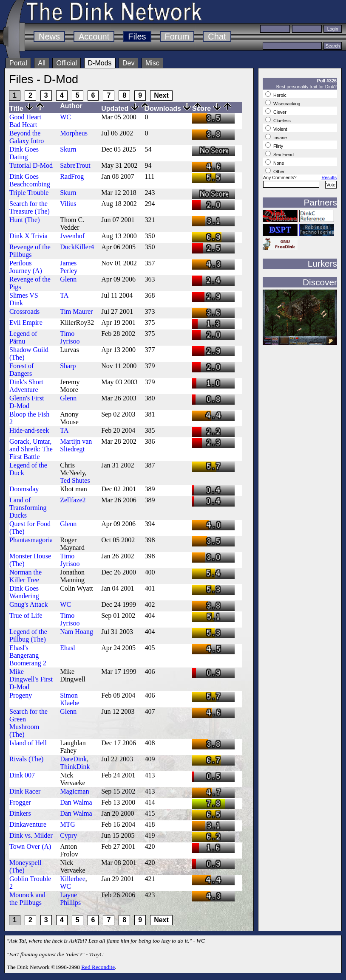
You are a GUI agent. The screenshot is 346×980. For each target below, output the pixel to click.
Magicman (74, 791)
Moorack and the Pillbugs (27, 899)
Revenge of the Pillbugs (30, 251)
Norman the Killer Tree (26, 576)
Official (67, 63)
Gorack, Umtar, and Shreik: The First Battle (31, 449)
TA (64, 295)
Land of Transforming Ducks (28, 508)
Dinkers (20, 813)
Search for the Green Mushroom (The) (28, 723)
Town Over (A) (30, 846)
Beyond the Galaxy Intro (27, 137)
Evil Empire (26, 322)
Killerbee (73, 879)
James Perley (69, 267)
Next (161, 95)
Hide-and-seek (29, 430)
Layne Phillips (70, 899)
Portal (18, 63)
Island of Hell (28, 743)
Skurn (68, 149)
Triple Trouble (29, 193)
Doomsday (24, 489)
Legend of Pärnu (23, 337)
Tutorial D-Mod (31, 165)
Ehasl (68, 648)
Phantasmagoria (31, 540)
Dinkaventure (28, 824)
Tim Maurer (76, 311)
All (42, 63)
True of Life (26, 615)
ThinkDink (75, 767)
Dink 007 (22, 775)
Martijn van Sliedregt (76, 445)
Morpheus (74, 133)
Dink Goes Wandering (24, 592)
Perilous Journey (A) (26, 267)
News (49, 37)
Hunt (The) (25, 220)
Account (94, 37)
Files (137, 37)
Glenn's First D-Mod (27, 402)
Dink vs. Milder (31, 835)
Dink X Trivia (28, 236)
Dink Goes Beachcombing (30, 180)
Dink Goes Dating (24, 153)
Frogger (20, 802)
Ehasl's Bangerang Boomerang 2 (28, 655)
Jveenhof (72, 236)
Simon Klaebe (69, 699)
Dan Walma (76, 802)
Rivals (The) (26, 759)
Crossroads (24, 311)
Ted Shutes (75, 480)
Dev (128, 63)
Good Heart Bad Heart (25, 121)
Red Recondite (98, 967)
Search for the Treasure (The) (30, 207)
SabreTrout (75, 165)
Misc (152, 63)
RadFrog (72, 176)
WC (65, 117)
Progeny (21, 695)
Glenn (68, 279)
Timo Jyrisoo (70, 337)
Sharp (68, 366)
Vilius (68, 204)
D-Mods (100, 63)
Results (329, 177)
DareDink (73, 759)
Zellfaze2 (73, 500)
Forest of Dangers (21, 370)
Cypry (68, 835)
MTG (68, 824)
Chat (217, 37)
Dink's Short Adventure (26, 386)
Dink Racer (25, 791)
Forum (177, 37)
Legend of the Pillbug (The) (28, 635)
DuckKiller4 (77, 247)
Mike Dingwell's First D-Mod (31, 679)
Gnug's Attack (28, 604)
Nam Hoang (77, 632)
